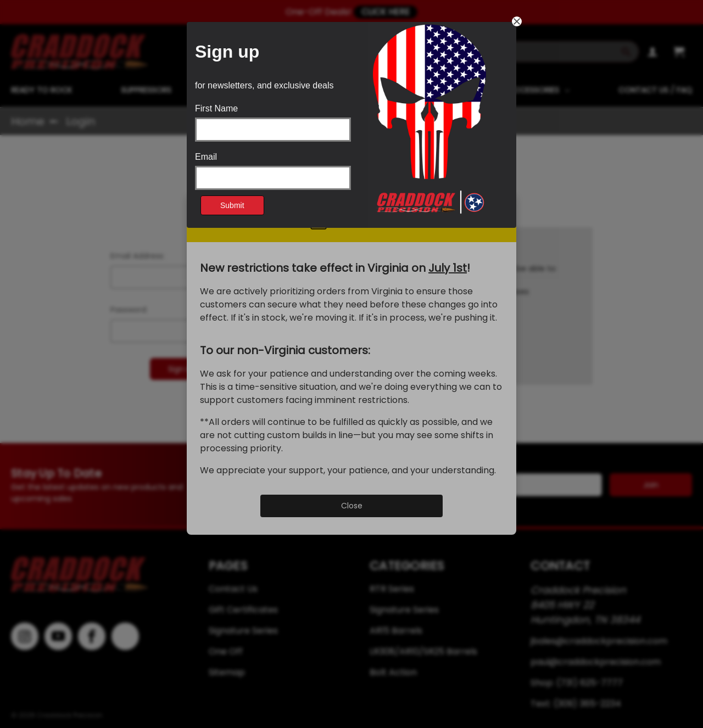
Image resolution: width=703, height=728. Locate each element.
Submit (232, 205)
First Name (216, 109)
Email (206, 157)
